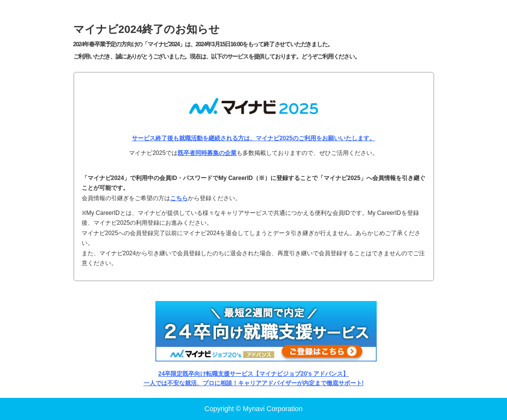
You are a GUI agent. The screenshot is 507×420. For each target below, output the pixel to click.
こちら (179, 198)
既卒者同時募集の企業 (207, 153)
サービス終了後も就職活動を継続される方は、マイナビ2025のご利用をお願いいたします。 (253, 138)
